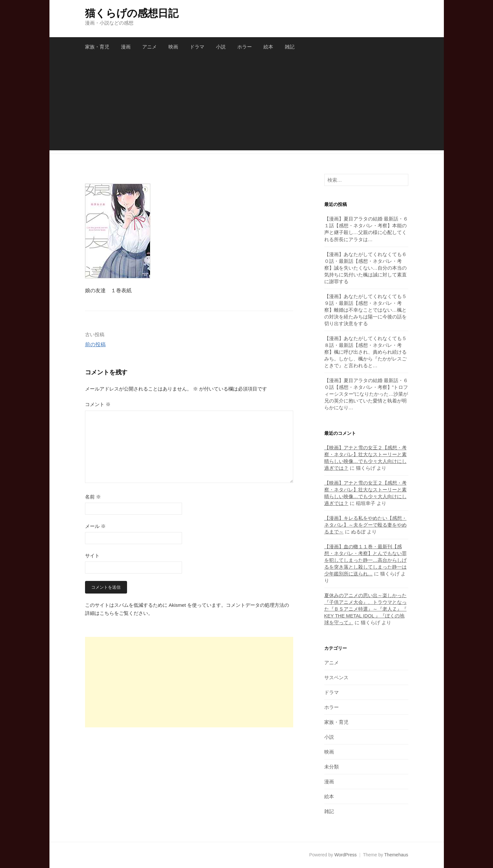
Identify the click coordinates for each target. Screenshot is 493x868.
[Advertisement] (247, 105)
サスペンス (336, 677)
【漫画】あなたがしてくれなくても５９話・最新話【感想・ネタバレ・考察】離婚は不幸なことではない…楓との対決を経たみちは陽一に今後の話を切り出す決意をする (365, 310)
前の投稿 (95, 344)
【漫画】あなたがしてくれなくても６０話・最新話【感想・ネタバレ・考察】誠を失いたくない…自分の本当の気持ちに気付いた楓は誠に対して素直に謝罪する (365, 268)
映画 (173, 47)
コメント (98, 404)
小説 (221, 47)
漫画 (126, 47)
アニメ (150, 47)
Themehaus (396, 855)
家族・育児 (97, 47)
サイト (92, 556)
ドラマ (197, 47)
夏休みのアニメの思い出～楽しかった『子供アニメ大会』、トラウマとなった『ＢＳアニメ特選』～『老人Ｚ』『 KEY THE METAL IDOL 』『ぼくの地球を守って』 (365, 609)
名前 (93, 497)
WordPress (345, 855)
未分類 (332, 767)
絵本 (268, 47)
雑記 (290, 47)
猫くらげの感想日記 (132, 13)
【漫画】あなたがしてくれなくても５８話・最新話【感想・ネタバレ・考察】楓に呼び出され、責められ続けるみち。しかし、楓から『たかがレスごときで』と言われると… (365, 352)
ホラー (245, 47)
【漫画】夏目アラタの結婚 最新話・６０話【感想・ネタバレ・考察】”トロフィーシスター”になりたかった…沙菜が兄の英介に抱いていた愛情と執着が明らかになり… (366, 394)
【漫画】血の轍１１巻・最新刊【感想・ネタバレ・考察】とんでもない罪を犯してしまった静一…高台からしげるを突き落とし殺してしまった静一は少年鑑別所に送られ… (365, 560)
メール (95, 526)
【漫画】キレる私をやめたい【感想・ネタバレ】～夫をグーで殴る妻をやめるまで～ (365, 525)
